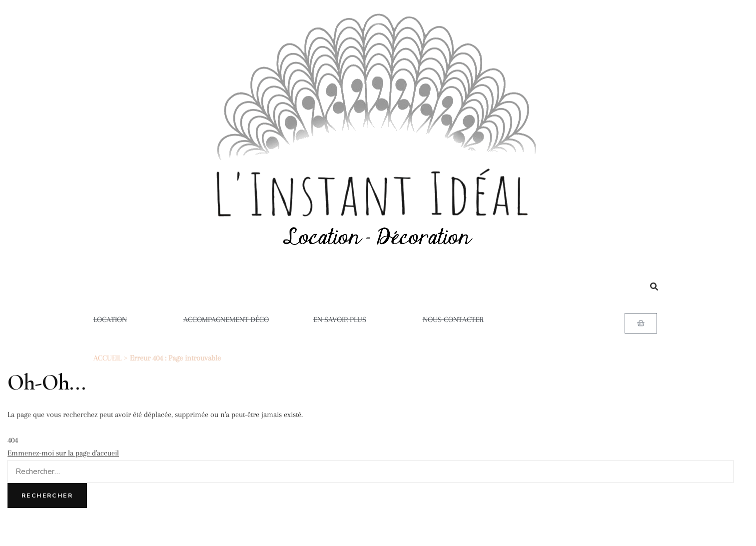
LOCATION (116, 319)
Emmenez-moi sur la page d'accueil (63, 453)
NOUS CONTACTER (453, 319)
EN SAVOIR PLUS (346, 319)
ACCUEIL (107, 358)
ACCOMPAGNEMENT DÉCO (226, 319)
